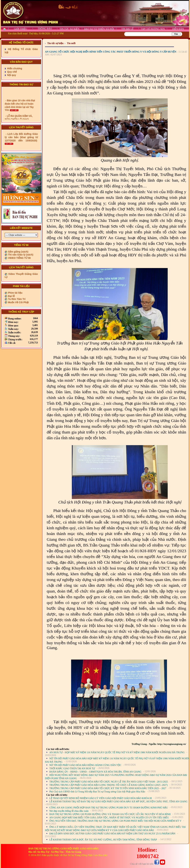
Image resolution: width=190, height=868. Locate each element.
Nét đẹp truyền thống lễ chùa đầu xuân (69, 811)
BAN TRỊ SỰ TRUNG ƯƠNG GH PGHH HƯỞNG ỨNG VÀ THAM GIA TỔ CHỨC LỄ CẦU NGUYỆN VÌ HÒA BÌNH (110, 814)
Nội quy (11, 75)
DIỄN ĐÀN (178, 29)
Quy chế (12, 72)
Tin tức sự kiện (55, 43)
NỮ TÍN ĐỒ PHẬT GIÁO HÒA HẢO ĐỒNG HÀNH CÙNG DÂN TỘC (85, 765)
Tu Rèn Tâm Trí (16, 299)
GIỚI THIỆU (20, 29)
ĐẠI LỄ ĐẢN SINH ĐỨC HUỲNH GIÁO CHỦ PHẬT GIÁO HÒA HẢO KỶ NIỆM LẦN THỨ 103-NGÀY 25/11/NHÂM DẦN (112, 834)
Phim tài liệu (15, 293)
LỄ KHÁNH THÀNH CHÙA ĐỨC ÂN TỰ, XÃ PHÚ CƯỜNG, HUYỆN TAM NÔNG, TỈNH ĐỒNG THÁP (103, 840)
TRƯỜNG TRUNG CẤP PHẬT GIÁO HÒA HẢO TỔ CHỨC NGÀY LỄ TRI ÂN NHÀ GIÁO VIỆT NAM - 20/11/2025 (109, 782)
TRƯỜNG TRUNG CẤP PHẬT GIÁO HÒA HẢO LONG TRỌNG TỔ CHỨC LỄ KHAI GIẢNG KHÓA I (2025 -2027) (109, 785)
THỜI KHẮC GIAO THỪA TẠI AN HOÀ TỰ (72, 768)
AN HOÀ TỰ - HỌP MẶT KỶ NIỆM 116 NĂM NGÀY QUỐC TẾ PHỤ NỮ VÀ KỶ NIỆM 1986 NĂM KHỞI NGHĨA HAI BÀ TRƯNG (117, 752)
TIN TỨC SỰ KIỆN (69, 29)
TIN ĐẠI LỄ (127, 29)
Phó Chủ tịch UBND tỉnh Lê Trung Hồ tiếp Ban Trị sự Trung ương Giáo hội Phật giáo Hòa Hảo (97, 792)
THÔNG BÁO (45, 29)
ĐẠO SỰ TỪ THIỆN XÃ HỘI (99, 29)
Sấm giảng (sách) (18, 252)
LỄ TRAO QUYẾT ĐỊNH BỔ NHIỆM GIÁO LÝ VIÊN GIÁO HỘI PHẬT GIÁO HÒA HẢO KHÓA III (101, 798)
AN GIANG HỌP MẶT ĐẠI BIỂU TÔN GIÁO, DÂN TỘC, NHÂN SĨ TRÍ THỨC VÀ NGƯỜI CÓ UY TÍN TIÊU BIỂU (109, 818)
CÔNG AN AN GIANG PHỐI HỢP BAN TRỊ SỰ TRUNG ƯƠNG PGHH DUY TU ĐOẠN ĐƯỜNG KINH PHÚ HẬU (109, 808)
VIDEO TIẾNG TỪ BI (19, 258)
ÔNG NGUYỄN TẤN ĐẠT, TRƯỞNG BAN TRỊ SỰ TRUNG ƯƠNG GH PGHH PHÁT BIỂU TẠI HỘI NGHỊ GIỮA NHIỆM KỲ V (115, 821)
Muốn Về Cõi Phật (18, 302)
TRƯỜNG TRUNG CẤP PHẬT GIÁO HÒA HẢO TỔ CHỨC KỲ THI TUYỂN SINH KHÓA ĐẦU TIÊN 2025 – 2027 (108, 788)
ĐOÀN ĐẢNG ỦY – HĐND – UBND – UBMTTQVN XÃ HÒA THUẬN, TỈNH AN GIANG (95, 772)
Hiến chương (14, 68)
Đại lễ (11, 296)
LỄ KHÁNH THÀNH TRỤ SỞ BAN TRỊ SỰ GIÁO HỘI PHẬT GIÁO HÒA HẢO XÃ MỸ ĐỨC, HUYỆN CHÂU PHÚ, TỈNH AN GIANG (118, 802)
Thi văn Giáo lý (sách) (20, 255)
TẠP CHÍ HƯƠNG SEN (153, 29)
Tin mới (71, 43)
